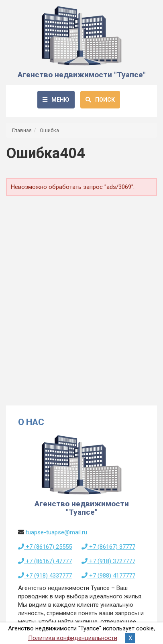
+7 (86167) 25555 (45, 547)
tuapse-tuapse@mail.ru (56, 532)
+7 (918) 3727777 (108, 561)
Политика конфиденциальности (73, 638)
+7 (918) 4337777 (45, 576)
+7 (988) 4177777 (108, 576)
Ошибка (49, 130)
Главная (22, 130)
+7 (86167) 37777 (108, 547)
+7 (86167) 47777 (45, 561)
